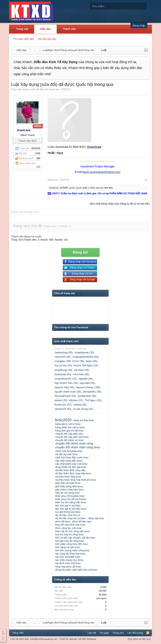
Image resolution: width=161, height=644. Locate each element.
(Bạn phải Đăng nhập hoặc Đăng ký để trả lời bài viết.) (120, 204)
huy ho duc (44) (63, 365)
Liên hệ (92, 633)
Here (60, 153)
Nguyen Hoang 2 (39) (88, 387)
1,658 (37, 153)
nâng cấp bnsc (96, 518)
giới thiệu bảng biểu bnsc (69, 486)
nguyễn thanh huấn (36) (68, 392)
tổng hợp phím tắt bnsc (68, 567)
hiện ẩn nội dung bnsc (67, 493)
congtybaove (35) (84, 352)
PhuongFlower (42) (65, 396)
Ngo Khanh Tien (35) (66, 383)
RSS (148, 633)
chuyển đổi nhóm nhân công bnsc (78, 447)
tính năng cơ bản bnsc (68, 547)
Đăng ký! (81, 252)
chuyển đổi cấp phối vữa (69, 434)
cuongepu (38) (63, 361)
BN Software (89, 639)
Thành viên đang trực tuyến (26, 236)
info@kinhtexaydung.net (44, 639)
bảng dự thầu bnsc (84, 420)
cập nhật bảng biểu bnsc (69, 461)
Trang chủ (22, 29)
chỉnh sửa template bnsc (69, 451)
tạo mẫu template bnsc (68, 557)
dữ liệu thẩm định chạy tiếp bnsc (73, 473)
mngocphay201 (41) (66, 379)
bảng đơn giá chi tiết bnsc (69, 431)
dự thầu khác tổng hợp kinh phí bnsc (75, 480)
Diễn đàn (45, 29)
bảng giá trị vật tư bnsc (68, 424)
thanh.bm (54, 89)
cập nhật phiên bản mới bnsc (71, 464)
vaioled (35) (80, 405)
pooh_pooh (76, 188)
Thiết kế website (68, 639)
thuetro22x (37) (63, 405)
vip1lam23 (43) (63, 409)
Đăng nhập (139, 26)
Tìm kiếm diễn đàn (23, 39)
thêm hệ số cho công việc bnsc (72, 531)
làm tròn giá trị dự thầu (68, 505)
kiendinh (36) (82, 370)
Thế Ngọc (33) (93, 400)
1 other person (96, 188)
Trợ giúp (104, 633)
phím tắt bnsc (63, 521)
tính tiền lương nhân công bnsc (72, 550)
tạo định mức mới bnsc (68, 563)
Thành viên (69, 29)
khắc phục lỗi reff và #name (71, 499)
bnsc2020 (63, 420)
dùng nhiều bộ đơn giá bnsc (71, 467)
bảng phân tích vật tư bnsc (70, 427)
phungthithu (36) (92, 392)
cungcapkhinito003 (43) (85, 357)
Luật (32, 89)
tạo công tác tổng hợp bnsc (70, 554)
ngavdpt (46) (86, 379)
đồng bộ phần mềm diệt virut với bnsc (76, 570)
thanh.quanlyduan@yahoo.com (101, 172)
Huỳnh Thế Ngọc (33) (86, 365)
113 (38, 167)
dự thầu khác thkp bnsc (68, 477)
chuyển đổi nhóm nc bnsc (69, 440)
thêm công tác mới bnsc (68, 528)
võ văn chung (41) (83, 409)
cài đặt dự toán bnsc (66, 454)
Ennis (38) (78, 361)
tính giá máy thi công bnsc (70, 541)
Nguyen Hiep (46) (64, 387)
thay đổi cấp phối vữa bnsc (70, 525)
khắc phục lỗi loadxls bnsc (70, 496)
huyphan (54, 188)
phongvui (101, 598)
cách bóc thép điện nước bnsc (72, 457)
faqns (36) (92, 361)
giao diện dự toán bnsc (68, 483)
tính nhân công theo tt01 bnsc (72, 544)
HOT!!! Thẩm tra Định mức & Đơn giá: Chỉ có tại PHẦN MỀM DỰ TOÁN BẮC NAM (100, 193)
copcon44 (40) (62, 357)
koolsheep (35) (63, 374)
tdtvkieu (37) (76, 400)
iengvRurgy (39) (63, 370)
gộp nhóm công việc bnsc (69, 490)
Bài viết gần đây (47, 39)
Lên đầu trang (135, 633)
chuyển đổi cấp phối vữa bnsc (72, 437)
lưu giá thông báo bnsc (68, 512)
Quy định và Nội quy (139, 639)
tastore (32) (61, 400)
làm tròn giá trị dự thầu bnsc (71, 509)
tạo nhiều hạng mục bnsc (69, 560)
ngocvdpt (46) (87, 383)
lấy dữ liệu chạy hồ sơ (67, 515)
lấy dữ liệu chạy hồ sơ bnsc (70, 518)
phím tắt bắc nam (82, 521)
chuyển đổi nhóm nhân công (74, 443)
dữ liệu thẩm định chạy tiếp (70, 470)
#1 (146, 180)
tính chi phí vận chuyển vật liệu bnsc (75, 538)
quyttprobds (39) (87, 396)
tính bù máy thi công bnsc (69, 534)
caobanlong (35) (64, 352)
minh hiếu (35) (81, 374)
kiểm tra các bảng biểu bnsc (71, 502)
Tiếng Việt (18, 633)
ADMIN (64, 188)
